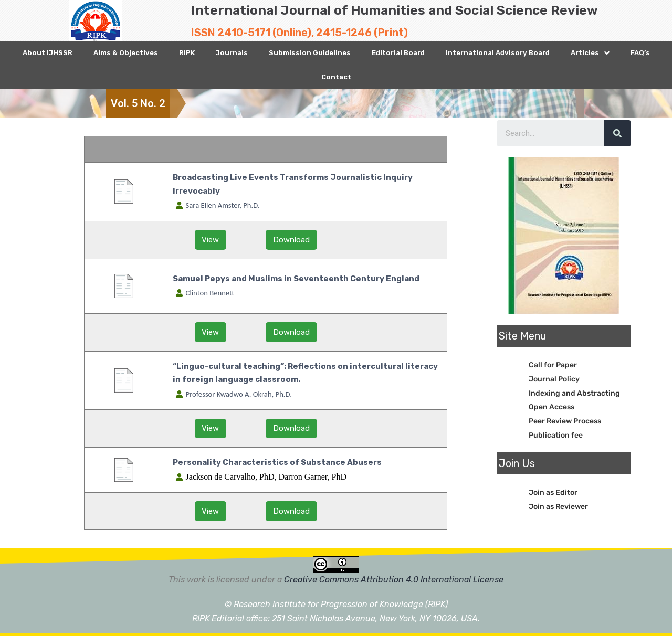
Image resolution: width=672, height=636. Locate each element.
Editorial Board (398, 53)
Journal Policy (554, 379)
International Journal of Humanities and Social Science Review (395, 10)
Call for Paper (553, 365)
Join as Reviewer (558, 507)
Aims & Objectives (126, 53)
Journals (232, 53)
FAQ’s (640, 53)
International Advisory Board (498, 53)
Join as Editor (553, 492)
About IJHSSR (48, 53)
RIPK (187, 53)
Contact (336, 77)
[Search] (617, 133)
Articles (590, 53)
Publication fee (556, 435)
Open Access (552, 407)
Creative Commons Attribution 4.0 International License (394, 580)
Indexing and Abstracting (574, 393)
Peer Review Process (565, 421)
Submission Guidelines (310, 53)
